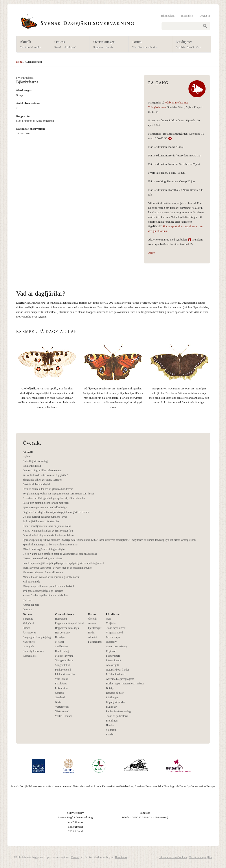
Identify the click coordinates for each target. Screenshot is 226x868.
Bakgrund (28, 619)
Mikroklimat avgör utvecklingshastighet (44, 549)
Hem (19, 62)
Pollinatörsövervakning (118, 711)
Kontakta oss (30, 656)
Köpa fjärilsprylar (116, 702)
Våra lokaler (62, 679)
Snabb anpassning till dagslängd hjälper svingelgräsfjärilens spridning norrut (63, 563)
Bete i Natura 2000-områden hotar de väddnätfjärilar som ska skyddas (60, 554)
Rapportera (61, 619)
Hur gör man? (62, 633)
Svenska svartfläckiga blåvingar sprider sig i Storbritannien (54, 498)
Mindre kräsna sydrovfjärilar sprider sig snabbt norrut (51, 577)
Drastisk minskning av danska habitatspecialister (49, 535)
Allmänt (92, 637)
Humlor (110, 725)
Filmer (26, 628)
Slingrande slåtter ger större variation (43, 480)
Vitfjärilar (111, 623)
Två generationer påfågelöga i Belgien (43, 591)
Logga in (205, 16)
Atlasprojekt (113, 665)
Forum (149, 44)
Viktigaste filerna (64, 660)
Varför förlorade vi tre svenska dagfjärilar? (45, 475)
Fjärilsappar (112, 697)
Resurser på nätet (115, 693)
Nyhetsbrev (29, 642)
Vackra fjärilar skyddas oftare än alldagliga (46, 596)
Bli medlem (168, 16)
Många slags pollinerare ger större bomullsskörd (48, 586)
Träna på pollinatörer (117, 716)
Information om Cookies (173, 857)
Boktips (110, 688)
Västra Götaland (64, 716)
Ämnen (92, 623)
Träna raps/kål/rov (116, 628)
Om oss (69, 44)
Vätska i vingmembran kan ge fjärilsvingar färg (48, 531)
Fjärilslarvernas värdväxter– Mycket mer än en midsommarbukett (58, 568)
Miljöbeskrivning (64, 656)
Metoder (60, 642)
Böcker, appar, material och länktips (125, 684)
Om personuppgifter (200, 857)
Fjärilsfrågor (95, 628)
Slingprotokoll (63, 665)
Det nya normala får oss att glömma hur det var (48, 489)
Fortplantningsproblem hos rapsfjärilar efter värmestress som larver (59, 494)
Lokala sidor (62, 688)
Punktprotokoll (63, 670)
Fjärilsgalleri (95, 642)
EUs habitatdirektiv (116, 674)
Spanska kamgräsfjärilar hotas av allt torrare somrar (50, 545)
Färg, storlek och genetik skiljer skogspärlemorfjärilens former (56, 512)
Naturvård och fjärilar (118, 670)
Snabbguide (61, 646)
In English (187, 16)
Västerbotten (62, 707)
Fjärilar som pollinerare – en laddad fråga (45, 507)
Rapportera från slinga (67, 628)
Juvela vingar (113, 637)
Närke (58, 702)
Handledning (62, 651)
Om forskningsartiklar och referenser (42, 470)
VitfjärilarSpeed (115, 633)
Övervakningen (108, 44)
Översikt (93, 619)
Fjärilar (110, 735)
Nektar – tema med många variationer (43, 558)
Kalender (28, 600)
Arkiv (152, 253)
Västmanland (62, 711)
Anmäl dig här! (31, 605)
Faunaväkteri (113, 656)
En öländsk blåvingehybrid (37, 484)
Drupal (75, 857)
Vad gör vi (28, 623)
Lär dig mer (190, 44)
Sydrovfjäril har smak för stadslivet (42, 521)
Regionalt (111, 651)
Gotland (59, 693)
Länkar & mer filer (65, 674)
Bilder (91, 633)
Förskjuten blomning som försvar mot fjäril (46, 503)
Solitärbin (111, 730)
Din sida (27, 609)
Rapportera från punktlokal (69, 623)
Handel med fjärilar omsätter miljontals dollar (47, 526)
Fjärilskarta (61, 684)
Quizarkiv (111, 642)
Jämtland (60, 697)
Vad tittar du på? (32, 582)
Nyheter (27, 457)
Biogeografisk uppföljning (37, 637)
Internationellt (114, 660)
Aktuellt (32, 44)
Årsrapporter (30, 633)
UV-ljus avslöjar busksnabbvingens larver (45, 517)
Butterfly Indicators (33, 651)
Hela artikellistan (32, 466)
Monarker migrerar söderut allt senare (43, 572)
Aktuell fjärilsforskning (35, 461)
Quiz (109, 619)
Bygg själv (112, 707)
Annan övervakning (117, 646)
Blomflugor (112, 721)
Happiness (121, 857)
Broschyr (60, 637)
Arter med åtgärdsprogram (120, 679)
